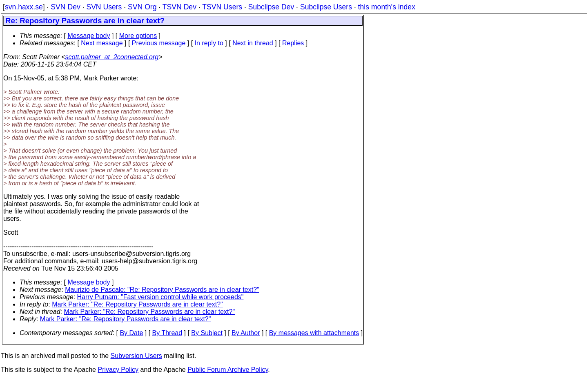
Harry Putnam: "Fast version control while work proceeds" (160, 297)
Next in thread (253, 43)
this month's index (387, 7)
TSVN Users (222, 7)
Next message (102, 43)
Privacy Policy (118, 370)
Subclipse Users (326, 7)
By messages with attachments (314, 333)
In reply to (209, 43)
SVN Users (104, 7)
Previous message (159, 43)
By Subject (207, 333)
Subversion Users (136, 356)
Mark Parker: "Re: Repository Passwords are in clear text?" (137, 304)
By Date (131, 333)
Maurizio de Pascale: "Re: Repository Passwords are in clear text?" (162, 290)
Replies (293, 43)
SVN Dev (65, 7)
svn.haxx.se (24, 7)
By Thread (167, 333)
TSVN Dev (179, 7)
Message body (89, 36)
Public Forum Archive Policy (228, 370)
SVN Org (142, 7)
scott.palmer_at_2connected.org (112, 57)
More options (138, 36)
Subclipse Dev (271, 7)
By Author (246, 333)
